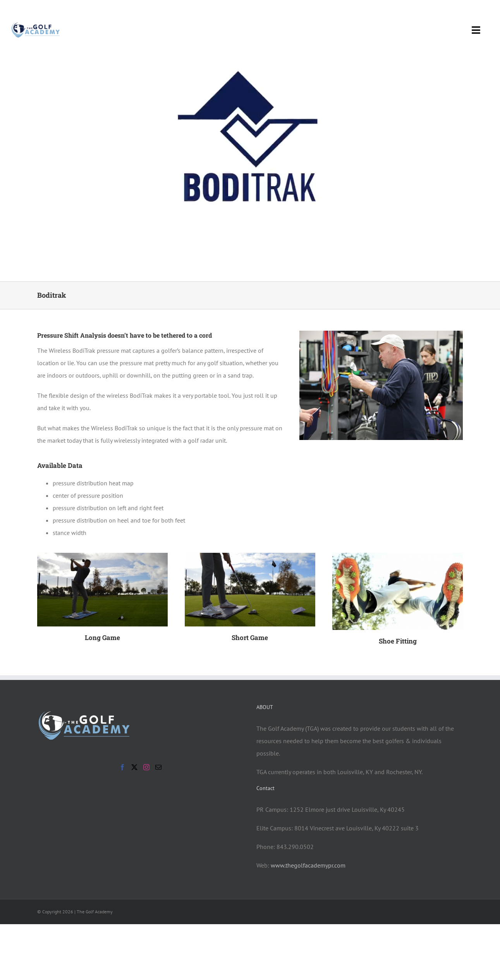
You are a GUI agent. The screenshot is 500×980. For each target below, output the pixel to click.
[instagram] (485, 10)
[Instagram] (146, 767)
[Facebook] (122, 767)
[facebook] (457, 10)
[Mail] (158, 767)
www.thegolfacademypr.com (308, 865)
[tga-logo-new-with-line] (36, 26)
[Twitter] (134, 767)
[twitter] (471, 10)
